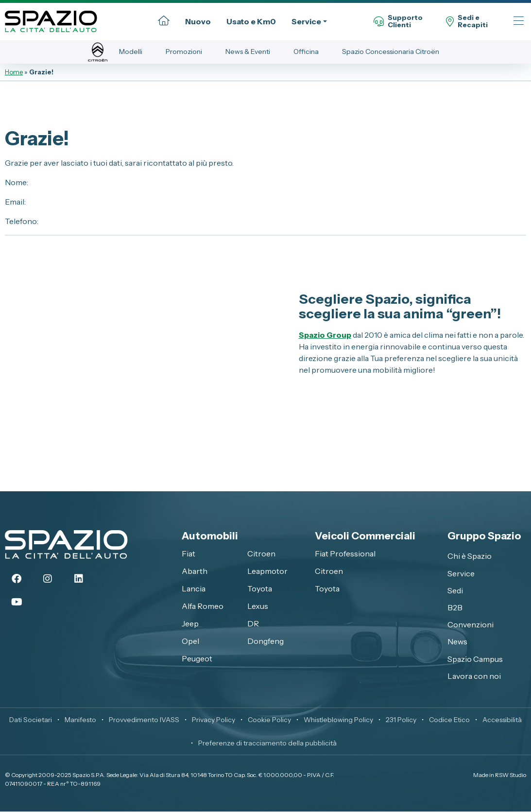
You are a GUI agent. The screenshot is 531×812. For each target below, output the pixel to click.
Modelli (131, 52)
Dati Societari (31, 720)
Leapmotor (267, 571)
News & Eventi (248, 52)
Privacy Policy (214, 720)
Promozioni (184, 52)
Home (14, 72)
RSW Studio (511, 775)
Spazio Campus (475, 659)
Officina (306, 52)
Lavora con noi (474, 676)
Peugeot (197, 658)
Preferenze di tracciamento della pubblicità (267, 743)
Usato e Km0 (251, 21)
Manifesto (80, 720)
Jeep (190, 623)
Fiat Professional (345, 553)
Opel (190, 641)
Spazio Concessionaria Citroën (391, 52)
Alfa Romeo (203, 606)
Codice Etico (449, 720)
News (457, 642)
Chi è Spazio (470, 556)
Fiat (188, 553)
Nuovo (198, 21)
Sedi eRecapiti (467, 22)
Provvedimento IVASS (144, 720)
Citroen (261, 553)
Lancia (194, 588)
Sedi (455, 590)
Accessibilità (502, 720)
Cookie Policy (269, 720)
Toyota (260, 588)
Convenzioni (471, 624)
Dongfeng (265, 641)
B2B (455, 607)
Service (306, 21)
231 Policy (401, 720)
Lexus (258, 606)
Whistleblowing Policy (338, 720)
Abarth (195, 571)
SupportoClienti (398, 22)
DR (253, 623)
